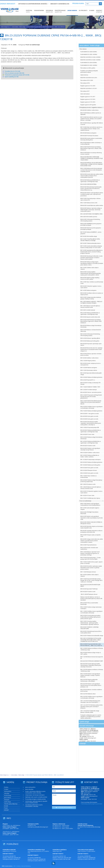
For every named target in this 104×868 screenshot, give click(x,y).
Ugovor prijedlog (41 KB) (12, 77)
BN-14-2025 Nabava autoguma (88, 290)
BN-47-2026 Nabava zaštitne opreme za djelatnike (91, 114)
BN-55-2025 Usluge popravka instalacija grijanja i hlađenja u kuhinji (91, 298)
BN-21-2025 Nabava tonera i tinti (89, 203)
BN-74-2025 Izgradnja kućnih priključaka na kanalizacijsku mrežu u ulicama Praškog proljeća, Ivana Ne (91, 252)
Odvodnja (7, 793)
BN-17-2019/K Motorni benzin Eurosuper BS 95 (92, 658)
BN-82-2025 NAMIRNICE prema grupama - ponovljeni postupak (91, 224)
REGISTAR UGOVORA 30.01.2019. (89, 78)
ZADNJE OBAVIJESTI (8, 4)
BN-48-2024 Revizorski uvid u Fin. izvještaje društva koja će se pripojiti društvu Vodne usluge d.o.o (91, 349)
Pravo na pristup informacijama (89, 802)
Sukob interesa (84, 75)
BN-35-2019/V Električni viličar (88, 694)
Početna (6, 787)
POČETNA (29, 11)
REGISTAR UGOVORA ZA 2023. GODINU (90, 60)
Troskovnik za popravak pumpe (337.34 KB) (17, 75)
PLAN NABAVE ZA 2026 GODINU (89, 52)
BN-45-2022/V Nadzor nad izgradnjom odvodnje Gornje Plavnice (90, 449)
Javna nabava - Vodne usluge (19, 27)
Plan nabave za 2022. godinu (88, 68)
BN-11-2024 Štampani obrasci (88, 572)
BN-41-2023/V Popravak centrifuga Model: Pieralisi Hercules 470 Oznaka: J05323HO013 (91, 397)
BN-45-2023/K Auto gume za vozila (90, 414)
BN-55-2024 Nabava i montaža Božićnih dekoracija (91, 330)
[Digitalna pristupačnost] (102, 18)
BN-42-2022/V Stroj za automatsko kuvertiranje (89, 604)
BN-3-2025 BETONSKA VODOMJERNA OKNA (91, 214)
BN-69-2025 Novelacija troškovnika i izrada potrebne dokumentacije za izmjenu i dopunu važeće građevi (91, 258)
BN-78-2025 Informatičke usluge (89, 236)
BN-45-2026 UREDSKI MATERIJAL (89, 184)
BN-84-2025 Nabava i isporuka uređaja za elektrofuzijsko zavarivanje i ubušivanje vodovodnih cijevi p (91, 210)
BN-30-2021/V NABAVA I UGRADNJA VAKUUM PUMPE (90, 628)
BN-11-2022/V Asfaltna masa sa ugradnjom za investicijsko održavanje (91, 612)
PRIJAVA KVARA (78, 3)
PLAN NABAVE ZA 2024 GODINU (89, 63)
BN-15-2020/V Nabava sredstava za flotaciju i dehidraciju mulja (92, 649)
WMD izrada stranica (7, 866)
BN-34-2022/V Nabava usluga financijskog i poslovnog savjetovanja (91, 481)
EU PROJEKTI (83, 10)
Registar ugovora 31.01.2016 (88, 102)
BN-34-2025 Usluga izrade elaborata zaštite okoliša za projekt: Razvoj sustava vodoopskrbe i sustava (92, 541)
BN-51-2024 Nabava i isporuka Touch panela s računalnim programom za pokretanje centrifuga (90, 553)
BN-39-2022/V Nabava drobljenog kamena (91, 462)
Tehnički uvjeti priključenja (11, 804)
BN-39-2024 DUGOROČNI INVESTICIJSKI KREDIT (90, 585)
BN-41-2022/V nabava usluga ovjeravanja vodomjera (91, 608)
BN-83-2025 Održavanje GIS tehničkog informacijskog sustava (90, 220)
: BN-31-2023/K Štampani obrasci (89, 594)
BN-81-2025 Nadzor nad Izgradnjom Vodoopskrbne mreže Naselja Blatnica (90, 504)
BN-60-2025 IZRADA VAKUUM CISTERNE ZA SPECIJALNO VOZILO (91, 523)
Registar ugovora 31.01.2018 (88, 86)
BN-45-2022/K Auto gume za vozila (89, 468)
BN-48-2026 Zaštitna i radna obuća (89, 110)
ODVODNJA (49, 11)
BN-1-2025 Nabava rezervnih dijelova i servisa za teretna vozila (90, 307)
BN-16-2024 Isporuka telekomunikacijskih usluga (91, 374)
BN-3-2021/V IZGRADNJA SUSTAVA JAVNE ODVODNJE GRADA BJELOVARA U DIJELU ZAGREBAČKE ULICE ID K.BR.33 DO (91, 640)
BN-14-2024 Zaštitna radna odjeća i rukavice (90, 575)
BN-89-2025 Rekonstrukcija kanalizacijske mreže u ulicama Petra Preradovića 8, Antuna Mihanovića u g (91, 188)
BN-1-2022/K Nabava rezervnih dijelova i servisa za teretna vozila (91, 488)
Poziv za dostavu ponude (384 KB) (14, 73)
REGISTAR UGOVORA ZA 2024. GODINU (90, 57)
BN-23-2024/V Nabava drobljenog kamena (91, 377)
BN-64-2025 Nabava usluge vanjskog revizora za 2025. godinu (90, 278)
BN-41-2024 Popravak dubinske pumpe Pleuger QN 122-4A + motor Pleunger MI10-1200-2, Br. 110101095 (92, 580)
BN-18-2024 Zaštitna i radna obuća (89, 358)
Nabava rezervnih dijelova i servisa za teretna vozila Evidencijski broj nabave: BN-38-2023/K (91, 599)
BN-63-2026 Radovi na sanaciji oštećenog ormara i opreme (91, 153)
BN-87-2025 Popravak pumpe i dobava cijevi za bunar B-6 (90, 199)
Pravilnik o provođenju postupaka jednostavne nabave (89, 71)
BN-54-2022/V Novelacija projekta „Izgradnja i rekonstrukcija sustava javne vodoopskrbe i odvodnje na (91, 423)
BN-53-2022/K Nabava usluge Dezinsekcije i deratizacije (92, 438)
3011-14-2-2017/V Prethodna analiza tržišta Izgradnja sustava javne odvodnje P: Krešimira (92, 707)
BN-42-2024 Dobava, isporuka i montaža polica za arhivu (91, 354)
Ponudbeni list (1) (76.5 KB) (12, 71)
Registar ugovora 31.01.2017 (88, 97)
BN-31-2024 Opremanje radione (89, 370)
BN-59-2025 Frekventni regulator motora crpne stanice (91, 287)
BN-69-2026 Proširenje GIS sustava (89, 136)
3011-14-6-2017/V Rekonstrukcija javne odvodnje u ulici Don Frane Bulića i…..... (90, 702)
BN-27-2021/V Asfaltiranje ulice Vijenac (90, 498)
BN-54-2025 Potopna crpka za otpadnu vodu (91, 536)
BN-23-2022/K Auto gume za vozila (89, 473)
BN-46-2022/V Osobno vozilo (88, 446)
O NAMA (92, 10)
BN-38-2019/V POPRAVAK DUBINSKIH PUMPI (92, 661)
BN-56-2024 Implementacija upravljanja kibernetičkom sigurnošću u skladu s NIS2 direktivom (91, 321)
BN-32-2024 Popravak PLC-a (88, 380)
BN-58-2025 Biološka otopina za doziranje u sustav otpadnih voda (92, 527)
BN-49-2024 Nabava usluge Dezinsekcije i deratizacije (91, 326)
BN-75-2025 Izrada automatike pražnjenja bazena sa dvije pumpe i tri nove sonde (91, 247)
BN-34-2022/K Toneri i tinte (87, 434)
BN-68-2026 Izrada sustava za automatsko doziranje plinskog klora (91, 139)
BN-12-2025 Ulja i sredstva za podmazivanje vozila (92, 283)
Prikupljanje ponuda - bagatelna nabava (91, 107)
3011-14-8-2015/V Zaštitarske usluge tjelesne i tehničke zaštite (90, 712)
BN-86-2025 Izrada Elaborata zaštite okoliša (92, 205)
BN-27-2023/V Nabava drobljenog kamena (91, 411)
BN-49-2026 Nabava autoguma (88, 133)
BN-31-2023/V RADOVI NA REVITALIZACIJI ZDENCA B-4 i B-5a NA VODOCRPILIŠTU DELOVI (91, 402)
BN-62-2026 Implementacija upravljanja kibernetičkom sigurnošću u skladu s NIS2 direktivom (91, 148)
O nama (6, 789)
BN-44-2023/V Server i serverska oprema (91, 392)
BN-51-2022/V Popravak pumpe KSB (90, 427)
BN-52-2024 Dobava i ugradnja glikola (90, 338)
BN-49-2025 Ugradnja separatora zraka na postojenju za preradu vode (91, 531)
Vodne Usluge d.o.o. (5, 27)
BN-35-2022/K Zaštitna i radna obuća (90, 453)
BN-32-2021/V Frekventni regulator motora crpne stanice (91, 492)
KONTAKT (99, 11)
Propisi (6, 808)
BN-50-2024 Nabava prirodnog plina (90, 341)
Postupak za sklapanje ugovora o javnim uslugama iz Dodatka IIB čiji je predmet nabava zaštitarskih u (91, 717)
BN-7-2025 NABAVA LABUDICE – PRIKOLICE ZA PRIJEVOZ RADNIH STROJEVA (91, 302)
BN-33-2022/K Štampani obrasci (89, 470)
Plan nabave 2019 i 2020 (87, 80)
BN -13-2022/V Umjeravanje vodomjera (91, 460)
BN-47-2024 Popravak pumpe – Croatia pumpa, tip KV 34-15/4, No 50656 (91, 558)
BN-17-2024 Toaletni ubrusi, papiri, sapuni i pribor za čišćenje (92, 563)
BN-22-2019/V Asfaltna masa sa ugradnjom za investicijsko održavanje (91, 697)
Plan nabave (91, 49)
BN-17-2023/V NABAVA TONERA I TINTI (90, 387)
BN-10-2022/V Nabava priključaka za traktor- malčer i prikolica (90, 456)
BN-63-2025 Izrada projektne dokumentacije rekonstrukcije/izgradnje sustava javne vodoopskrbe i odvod (91, 273)
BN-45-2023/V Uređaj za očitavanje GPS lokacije (90, 383)
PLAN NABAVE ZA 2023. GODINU (89, 65)
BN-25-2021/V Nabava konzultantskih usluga (92, 636)
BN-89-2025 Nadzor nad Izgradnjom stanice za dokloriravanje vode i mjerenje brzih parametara (92, 194)
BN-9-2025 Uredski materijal (88, 310)
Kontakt (6, 806)
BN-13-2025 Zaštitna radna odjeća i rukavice (90, 268)
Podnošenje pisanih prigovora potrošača (92, 804)
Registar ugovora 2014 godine (88, 105)
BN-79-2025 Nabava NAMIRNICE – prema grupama (91, 233)
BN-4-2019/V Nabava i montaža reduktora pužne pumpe (91, 690)
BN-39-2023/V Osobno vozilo (88, 592)
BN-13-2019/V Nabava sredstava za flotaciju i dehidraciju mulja (92, 670)
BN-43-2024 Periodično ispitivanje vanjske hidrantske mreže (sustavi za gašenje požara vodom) (91, 568)
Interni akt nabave (85, 94)
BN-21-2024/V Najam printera (88, 361)
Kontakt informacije (87, 726)
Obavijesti (7, 800)
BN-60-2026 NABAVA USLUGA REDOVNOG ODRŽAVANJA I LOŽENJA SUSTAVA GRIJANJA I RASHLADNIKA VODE (92, 164)
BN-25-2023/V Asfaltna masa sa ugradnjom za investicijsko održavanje (91, 407)
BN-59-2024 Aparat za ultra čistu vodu (90, 317)
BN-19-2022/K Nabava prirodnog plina (90, 465)
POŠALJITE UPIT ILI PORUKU (64, 808)
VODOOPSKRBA (39, 10)
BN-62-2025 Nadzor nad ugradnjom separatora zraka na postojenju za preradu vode (92, 518)
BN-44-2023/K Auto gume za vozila (89, 416)
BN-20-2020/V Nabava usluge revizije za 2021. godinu (91, 653)
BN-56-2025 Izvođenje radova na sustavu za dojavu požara (92, 294)
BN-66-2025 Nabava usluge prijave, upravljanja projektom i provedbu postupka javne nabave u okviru (92, 263)
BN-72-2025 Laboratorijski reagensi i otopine (90, 509)
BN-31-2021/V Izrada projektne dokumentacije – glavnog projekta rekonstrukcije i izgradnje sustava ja (90, 623)
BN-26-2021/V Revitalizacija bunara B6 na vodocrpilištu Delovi (91, 632)
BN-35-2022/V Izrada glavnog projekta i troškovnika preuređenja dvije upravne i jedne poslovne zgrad (91, 617)
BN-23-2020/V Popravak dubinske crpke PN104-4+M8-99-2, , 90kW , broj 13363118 (91, 645)
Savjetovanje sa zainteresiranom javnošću (32, 4)
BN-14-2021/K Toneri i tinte (87, 495)
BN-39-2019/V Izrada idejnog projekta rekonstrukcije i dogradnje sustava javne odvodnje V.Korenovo (91, 665)
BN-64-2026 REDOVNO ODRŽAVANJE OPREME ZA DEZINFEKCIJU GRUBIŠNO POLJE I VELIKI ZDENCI (92, 158)
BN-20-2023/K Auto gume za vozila (89, 419)
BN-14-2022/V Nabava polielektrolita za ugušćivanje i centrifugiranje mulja (91, 442)
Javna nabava (7, 798)
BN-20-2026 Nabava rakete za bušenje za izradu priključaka (91, 143)
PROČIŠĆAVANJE (60, 11)
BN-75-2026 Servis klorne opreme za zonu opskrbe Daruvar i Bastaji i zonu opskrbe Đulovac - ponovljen (91, 119)
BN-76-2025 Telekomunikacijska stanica (91, 243)
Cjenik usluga (84, 722)
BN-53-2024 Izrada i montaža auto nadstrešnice (89, 548)
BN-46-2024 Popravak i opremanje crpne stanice (91, 344)
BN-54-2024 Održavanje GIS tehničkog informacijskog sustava (90, 335)
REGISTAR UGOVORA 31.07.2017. (89, 88)
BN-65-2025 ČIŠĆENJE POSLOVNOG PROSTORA (89, 513)
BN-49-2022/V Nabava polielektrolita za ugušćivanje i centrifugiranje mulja (91, 431)
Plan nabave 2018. (85, 83)
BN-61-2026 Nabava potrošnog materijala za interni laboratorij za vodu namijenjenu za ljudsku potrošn (91, 170)
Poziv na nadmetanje (91, 501)
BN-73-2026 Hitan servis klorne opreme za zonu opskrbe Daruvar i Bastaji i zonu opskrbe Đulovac (91, 129)
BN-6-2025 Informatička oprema (89, 217)
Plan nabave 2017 (85, 91)
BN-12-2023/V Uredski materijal (89, 390)
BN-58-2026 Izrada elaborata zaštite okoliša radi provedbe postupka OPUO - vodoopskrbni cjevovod (92, 176)
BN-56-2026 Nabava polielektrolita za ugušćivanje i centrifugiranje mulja (90, 181)
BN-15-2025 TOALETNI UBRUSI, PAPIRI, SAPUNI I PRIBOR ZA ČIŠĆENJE (90, 240)
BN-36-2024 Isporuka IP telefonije (89, 589)
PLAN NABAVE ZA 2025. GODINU (89, 54)
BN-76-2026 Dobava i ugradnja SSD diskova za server (92, 124)
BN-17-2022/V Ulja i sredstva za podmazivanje (88, 477)
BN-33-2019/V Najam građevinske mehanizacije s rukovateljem (89, 680)
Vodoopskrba (8, 791)
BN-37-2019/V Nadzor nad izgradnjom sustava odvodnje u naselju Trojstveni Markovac (90, 675)
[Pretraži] (100, 4)
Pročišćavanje (8, 796)
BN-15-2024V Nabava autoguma (89, 368)
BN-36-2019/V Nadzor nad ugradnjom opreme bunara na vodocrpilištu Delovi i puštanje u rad (91, 685)
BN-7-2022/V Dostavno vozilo (88, 484)
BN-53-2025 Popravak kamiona (88, 545)
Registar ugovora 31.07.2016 (88, 99)
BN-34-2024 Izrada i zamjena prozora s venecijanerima (91, 364)
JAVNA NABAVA (72, 10)
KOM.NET (83, 744)
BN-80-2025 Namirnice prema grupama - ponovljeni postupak (91, 229)
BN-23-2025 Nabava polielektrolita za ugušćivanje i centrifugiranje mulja (90, 314)
